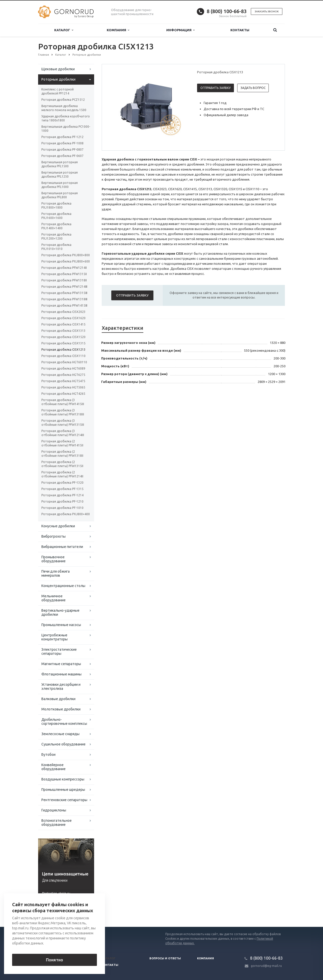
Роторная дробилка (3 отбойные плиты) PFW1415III (63, 402)
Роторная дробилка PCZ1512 (63, 100)
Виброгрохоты (53, 536)
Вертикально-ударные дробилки (60, 612)
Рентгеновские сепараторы (64, 800)
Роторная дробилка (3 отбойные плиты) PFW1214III (63, 433)
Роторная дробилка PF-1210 (62, 501)
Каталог (64, 30)
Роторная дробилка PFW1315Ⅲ (64, 293)
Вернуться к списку (54, 911)
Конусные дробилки (58, 526)
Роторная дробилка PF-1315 (62, 489)
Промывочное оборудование (53, 559)
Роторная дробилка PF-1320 (62, 483)
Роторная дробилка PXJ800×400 (66, 514)
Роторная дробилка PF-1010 (62, 508)
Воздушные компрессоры (63, 779)
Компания (118, 30)
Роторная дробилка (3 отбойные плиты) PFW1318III (63, 412)
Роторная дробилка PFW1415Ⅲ (64, 305)
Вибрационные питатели (62, 547)
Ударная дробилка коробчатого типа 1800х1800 (66, 118)
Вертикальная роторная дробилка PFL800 (60, 195)
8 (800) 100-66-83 (227, 11)
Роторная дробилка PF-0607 (62, 156)
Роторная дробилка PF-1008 (62, 143)
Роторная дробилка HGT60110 (64, 362)
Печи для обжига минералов (56, 573)
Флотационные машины (61, 674)
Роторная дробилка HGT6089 (63, 368)
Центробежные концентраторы (55, 637)
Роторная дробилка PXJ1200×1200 (56, 236)
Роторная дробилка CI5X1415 (63, 324)
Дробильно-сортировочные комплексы (64, 722)
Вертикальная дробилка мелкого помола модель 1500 (64, 108)
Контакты (240, 30)
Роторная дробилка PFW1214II (64, 268)
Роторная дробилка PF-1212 (62, 137)
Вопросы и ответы (165, 958)
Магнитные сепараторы (61, 664)
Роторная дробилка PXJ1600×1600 (56, 216)
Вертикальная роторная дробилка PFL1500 (60, 164)
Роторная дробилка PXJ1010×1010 (56, 247)
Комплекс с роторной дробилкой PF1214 (58, 91)
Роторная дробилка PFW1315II (64, 274)
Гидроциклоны (54, 810)
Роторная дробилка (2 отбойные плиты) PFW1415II (62, 443)
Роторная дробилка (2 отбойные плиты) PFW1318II (62, 454)
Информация (180, 30)
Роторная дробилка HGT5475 (63, 381)
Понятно (55, 960)
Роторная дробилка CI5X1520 (63, 337)
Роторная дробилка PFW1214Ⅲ (64, 287)
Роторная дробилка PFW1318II (64, 280)
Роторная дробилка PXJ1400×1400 (56, 226)
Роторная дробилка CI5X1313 (63, 331)
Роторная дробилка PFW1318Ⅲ (64, 299)
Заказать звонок (267, 11)
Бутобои (48, 755)
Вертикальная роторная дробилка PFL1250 (60, 174)
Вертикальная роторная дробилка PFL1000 (60, 185)
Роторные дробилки (58, 79)
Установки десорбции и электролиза (61, 687)
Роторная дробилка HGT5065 (63, 387)
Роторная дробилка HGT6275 (63, 375)
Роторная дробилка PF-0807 (62, 150)
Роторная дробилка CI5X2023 (63, 312)
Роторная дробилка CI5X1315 (63, 343)
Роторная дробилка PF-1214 (62, 495)
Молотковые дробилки (61, 709)
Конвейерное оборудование (53, 767)
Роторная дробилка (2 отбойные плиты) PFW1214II (62, 474)
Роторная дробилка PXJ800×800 (66, 255)
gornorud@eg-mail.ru (266, 966)
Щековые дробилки (58, 69)
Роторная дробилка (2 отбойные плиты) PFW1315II (62, 464)
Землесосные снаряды (60, 734)
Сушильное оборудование (63, 744)
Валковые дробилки (58, 699)
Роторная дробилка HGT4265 (63, 394)
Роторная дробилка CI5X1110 (63, 356)
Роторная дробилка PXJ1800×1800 (56, 205)
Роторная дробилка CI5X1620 (63, 318)
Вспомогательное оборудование (57, 823)
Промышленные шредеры (63, 790)
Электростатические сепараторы (59, 651)
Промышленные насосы (61, 625)
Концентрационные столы (63, 586)
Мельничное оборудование (53, 598)
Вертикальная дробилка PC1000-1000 (66, 129)
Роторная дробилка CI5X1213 (63, 350)
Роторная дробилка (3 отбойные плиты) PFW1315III (63, 423)
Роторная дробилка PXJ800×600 (66, 261)
